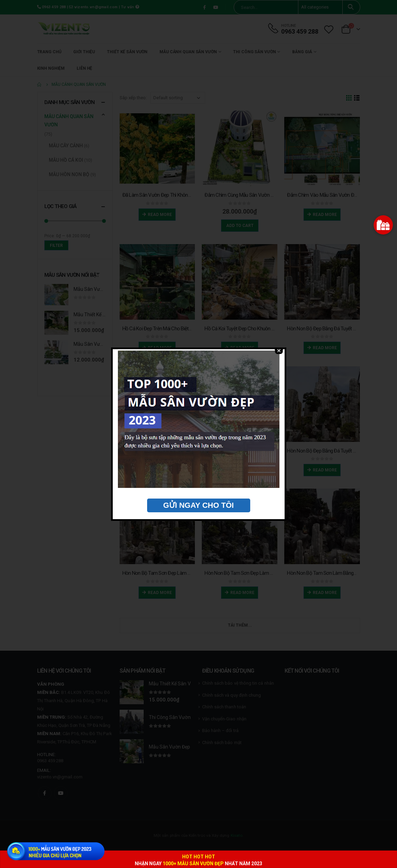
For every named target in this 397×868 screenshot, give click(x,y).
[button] (383, 225)
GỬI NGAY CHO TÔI (198, 505)
